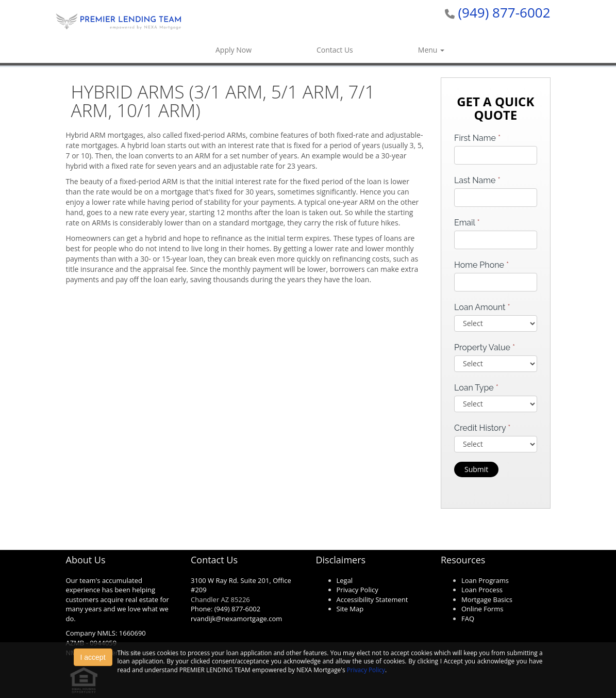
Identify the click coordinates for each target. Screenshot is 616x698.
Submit (476, 469)
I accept (93, 657)
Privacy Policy (366, 670)
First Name (477, 138)
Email (467, 223)
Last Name (477, 180)
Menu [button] (431, 50)
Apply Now (234, 50)
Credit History (482, 428)
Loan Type (476, 388)
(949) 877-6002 (504, 12)
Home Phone (481, 265)
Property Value (485, 347)
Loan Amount (482, 307)
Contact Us (335, 50)
